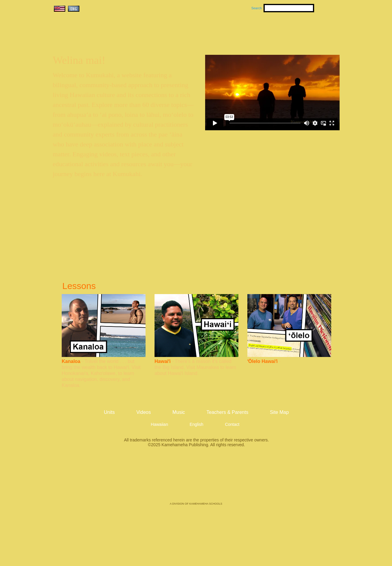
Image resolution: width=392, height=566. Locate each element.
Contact (232, 424)
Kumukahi (104, 38)
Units (187, 30)
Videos (253, 30)
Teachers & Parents (303, 30)
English (196, 424)
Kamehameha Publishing (196, 479)
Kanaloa (71, 361)
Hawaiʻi (163, 361)
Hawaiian (160, 424)
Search (256, 8)
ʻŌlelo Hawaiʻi (262, 361)
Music (225, 30)
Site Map (279, 412)
